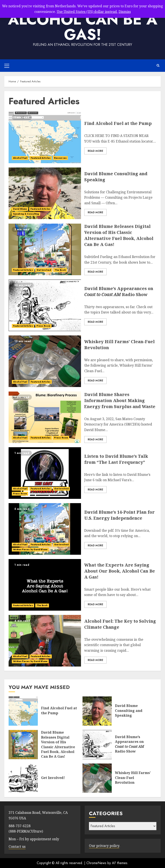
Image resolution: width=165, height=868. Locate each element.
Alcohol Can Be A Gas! (83, 27)
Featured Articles (41, 158)
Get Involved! (53, 778)
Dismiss (125, 12)
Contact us (17, 846)
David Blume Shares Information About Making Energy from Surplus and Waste (120, 400)
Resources (60, 158)
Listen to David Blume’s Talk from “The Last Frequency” (116, 459)
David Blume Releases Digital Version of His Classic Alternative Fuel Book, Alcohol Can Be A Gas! (119, 235)
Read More (95, 151)
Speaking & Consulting (26, 214)
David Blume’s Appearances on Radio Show (119, 291)
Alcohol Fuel (20, 158)
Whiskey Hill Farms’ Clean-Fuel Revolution (133, 778)
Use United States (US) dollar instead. (87, 12)
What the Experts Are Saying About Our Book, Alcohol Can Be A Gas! (120, 571)
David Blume (20, 209)
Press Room (43, 326)
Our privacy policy (104, 846)
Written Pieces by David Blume (30, 549)
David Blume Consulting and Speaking (129, 711)
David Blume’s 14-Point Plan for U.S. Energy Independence (119, 515)
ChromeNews (96, 863)
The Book (60, 270)
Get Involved (44, 270)
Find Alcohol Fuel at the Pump (118, 123)
